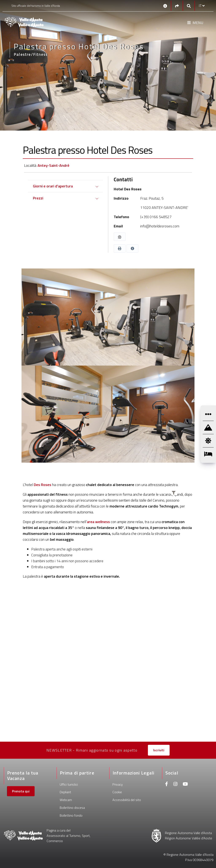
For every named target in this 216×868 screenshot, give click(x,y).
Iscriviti (159, 750)
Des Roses (43, 485)
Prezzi (38, 198)
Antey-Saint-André (53, 165)
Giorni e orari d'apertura (53, 186)
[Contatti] (165, 6)
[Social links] (177, 6)
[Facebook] (167, 785)
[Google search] (189, 6)
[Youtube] (185, 785)
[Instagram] (175, 785)
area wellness (98, 522)
